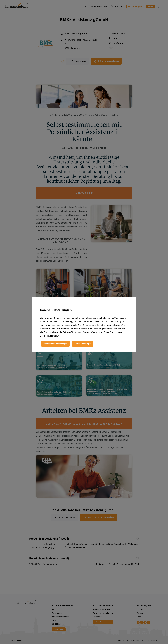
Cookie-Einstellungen (83, 344)
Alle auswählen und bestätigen (55, 344)
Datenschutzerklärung (50, 336)
